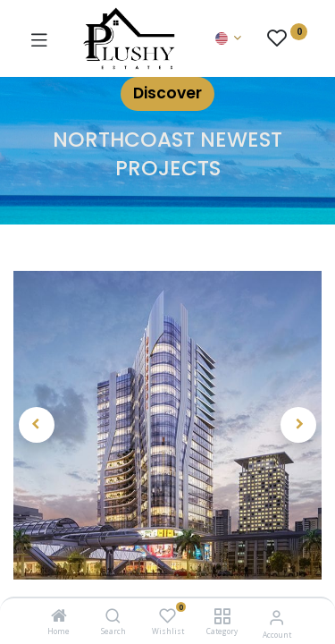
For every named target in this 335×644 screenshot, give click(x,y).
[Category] (222, 617)
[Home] (59, 617)
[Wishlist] (167, 616)
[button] (37, 425)
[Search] (113, 617)
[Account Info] (276, 617)
